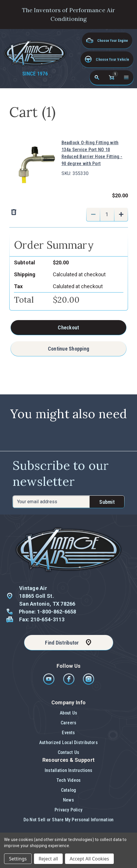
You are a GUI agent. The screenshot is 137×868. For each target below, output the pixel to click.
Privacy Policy (68, 810)
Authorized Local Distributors (68, 742)
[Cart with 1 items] (111, 77)
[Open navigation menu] (126, 77)
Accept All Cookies (89, 859)
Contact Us (68, 752)
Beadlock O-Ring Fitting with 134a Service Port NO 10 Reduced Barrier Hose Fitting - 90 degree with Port (92, 153)
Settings (18, 859)
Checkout (68, 327)
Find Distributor (62, 643)
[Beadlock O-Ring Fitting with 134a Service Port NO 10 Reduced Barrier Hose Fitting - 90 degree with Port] (107, 214)
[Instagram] (89, 683)
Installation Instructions (68, 770)
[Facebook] (69, 683)
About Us (69, 713)
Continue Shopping (69, 349)
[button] (107, 59)
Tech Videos (69, 780)
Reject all (48, 859)
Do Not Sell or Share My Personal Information (69, 820)
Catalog (69, 790)
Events (68, 733)
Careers (69, 723)
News (68, 800)
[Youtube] (49, 683)
